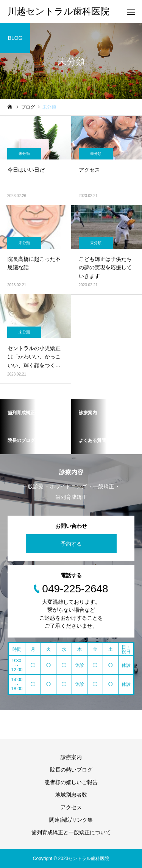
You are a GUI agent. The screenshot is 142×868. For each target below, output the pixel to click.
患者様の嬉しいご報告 (71, 782)
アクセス (71, 807)
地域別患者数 (71, 795)
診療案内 (71, 757)
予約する (71, 544)
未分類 (24, 154)
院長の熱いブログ (71, 770)
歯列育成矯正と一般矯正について (71, 832)
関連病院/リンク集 (71, 820)
